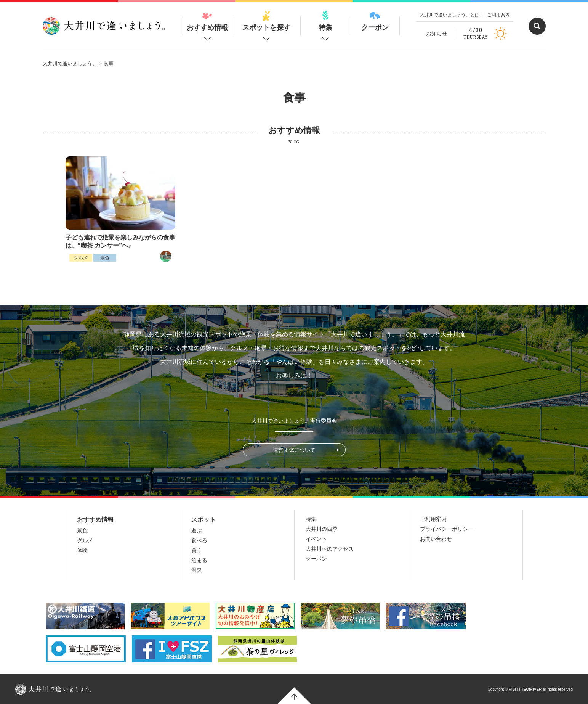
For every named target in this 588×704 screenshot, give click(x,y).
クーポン (375, 21)
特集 (325, 21)
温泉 (197, 570)
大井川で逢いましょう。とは (450, 15)
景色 (105, 258)
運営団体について (294, 450)
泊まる (199, 560)
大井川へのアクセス (330, 549)
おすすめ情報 (207, 21)
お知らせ (437, 34)
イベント (316, 539)
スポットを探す (266, 21)
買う (197, 550)
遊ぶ (197, 530)
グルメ (81, 258)
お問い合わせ (436, 539)
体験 (82, 550)
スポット (203, 520)
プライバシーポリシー (447, 529)
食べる (199, 540)
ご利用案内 (498, 15)
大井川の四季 (322, 529)
